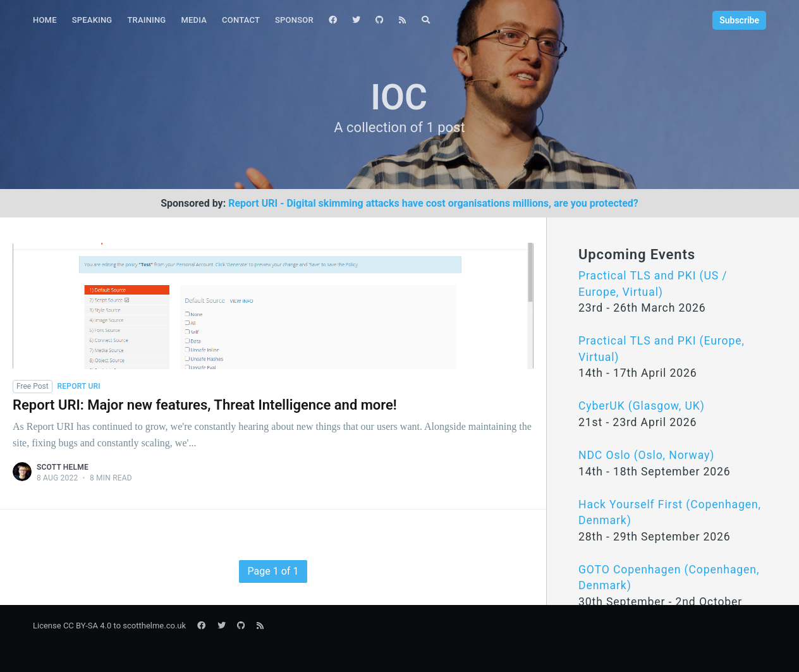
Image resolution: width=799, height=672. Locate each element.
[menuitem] (45, 21)
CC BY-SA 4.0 (87, 626)
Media (194, 20)
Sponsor (294, 20)
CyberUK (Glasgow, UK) (642, 406)
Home (45, 20)
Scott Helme (63, 467)
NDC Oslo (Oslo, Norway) (646, 455)
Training (146, 20)
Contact (241, 20)
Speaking (92, 20)
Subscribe (739, 20)
